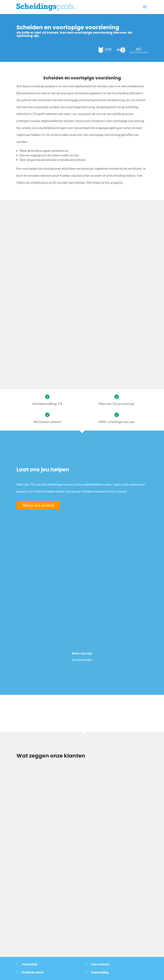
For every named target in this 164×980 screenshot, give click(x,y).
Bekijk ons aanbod (38, 505)
